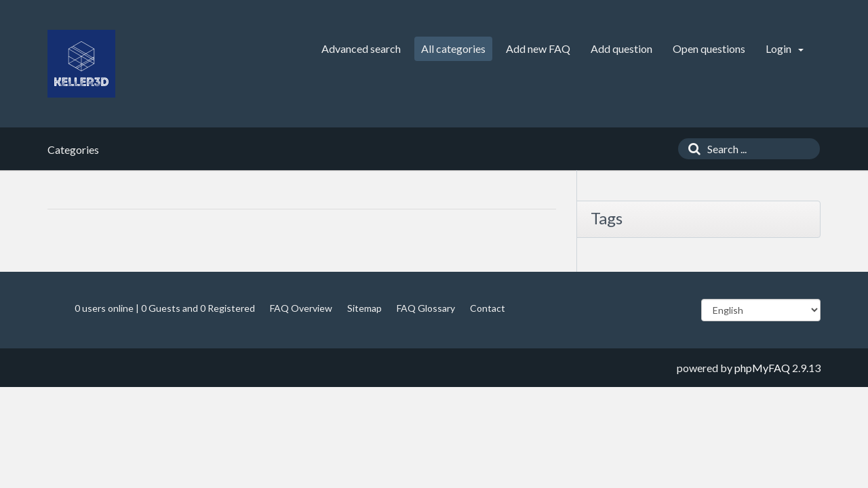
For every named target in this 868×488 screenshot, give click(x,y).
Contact (488, 308)
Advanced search (361, 48)
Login (785, 48)
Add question (622, 48)
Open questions (709, 48)
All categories (453, 48)
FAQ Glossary (426, 308)
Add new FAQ (538, 48)
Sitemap (364, 308)
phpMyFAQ (762, 368)
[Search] (691, 149)
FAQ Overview (301, 308)
